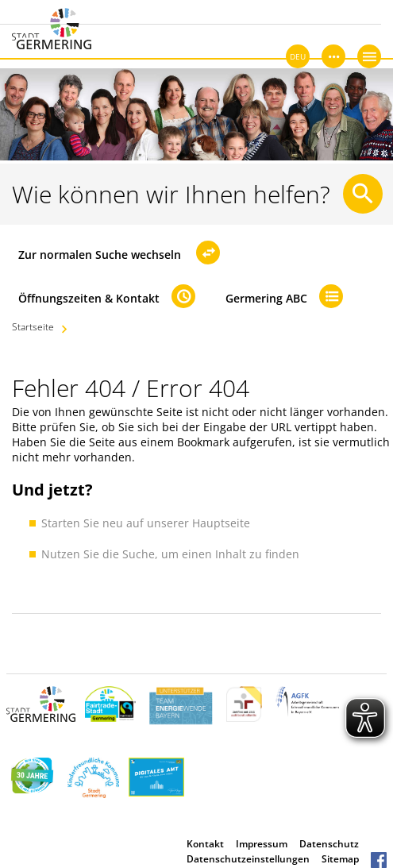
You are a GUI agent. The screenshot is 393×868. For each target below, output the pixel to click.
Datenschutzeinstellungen (248, 859)
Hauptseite (221, 523)
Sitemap (340, 859)
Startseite (33, 327)
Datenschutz (329, 844)
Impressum (262, 844)
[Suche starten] (363, 194)
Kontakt (205, 844)
